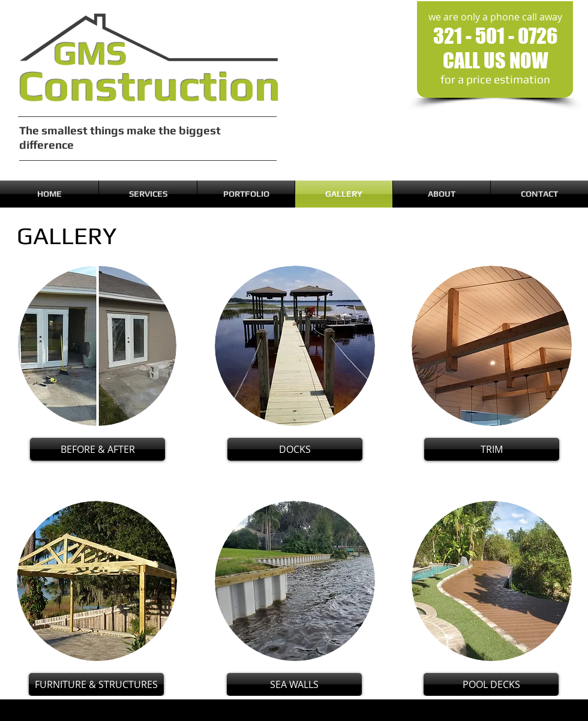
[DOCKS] (295, 449)
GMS (90, 53)
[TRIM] (492, 449)
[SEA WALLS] (294, 684)
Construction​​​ (149, 85)
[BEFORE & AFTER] (97, 449)
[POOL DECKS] (491, 684)
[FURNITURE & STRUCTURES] (96, 684)
